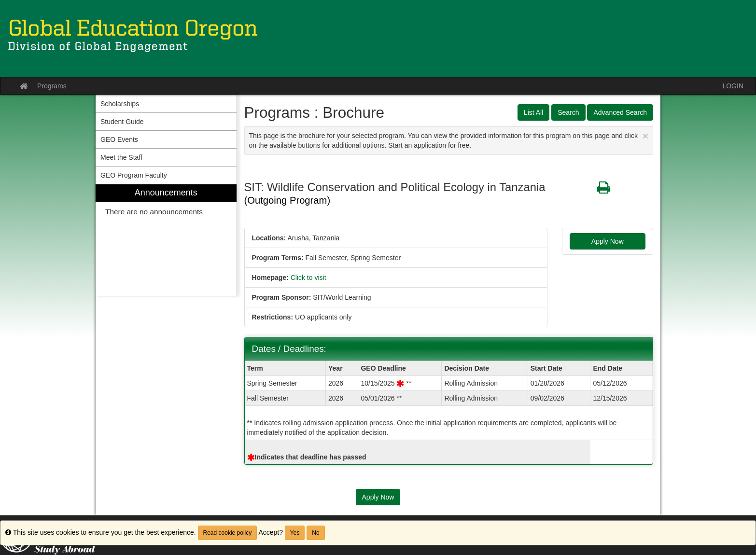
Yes (295, 533)
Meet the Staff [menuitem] (121, 157)
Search (568, 112)
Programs (52, 86)
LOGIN (733, 86)
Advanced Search (620, 112)
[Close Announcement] (645, 136)
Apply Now (608, 241)
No (315, 533)
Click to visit (308, 277)
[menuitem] (166, 240)
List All (533, 112)
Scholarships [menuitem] (120, 104)
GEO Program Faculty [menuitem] (134, 175)
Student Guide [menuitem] (122, 122)
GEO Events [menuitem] (119, 139)
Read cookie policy (228, 533)
